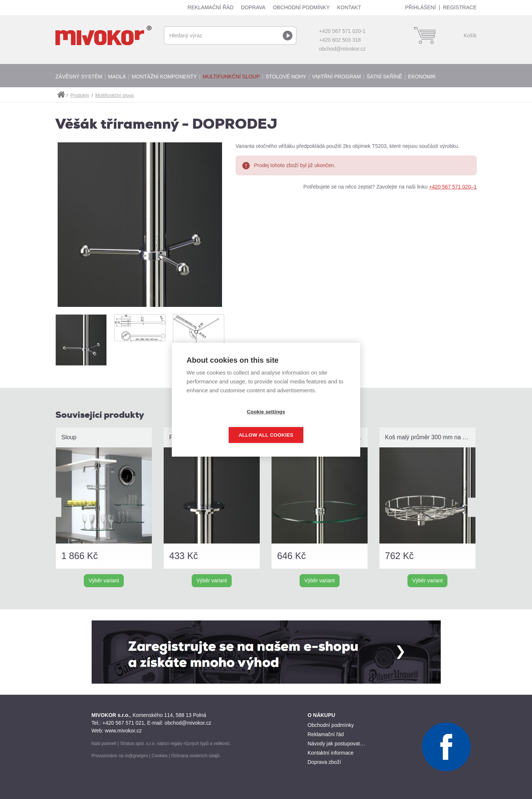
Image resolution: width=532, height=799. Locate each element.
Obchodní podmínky (301, 7)
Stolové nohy (286, 77)
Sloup (69, 437)
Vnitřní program (337, 77)
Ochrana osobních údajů (195, 756)
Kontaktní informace (331, 753)
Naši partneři (104, 744)
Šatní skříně (384, 77)
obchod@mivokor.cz (342, 49)
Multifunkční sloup (231, 77)
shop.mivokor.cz (61, 95)
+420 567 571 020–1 (453, 187)
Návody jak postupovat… (337, 744)
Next (474, 507)
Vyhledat (287, 35)
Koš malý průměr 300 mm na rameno (430, 437)
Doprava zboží (324, 762)
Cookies (159, 756)
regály (176, 744)
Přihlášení (421, 7)
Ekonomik (422, 77)
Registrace (460, 7)
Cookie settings (224, 423)
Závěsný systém (79, 77)
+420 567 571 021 (123, 723)
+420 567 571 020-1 (342, 31)
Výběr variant (104, 580)
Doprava (253, 7)
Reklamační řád (211, 7)
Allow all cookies (308, 423)
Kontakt (349, 7)
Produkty (80, 95)
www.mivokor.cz (123, 731)
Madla (117, 77)
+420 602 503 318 (340, 40)
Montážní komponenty (164, 77)
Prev (55, 507)
